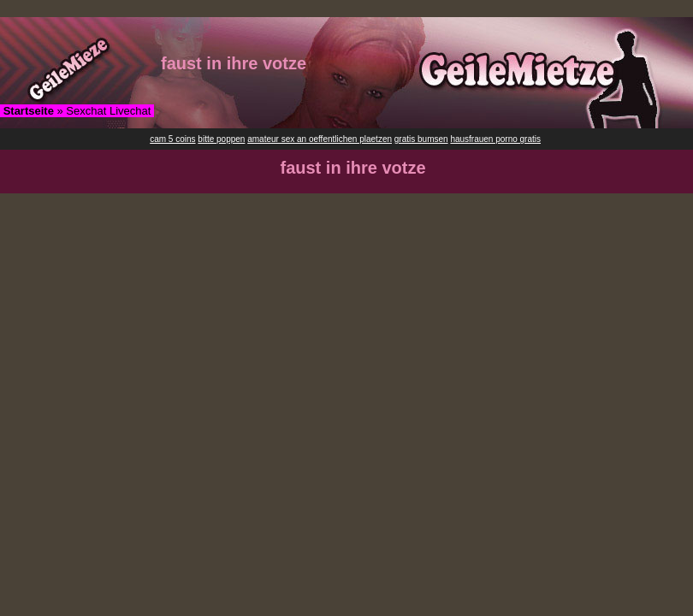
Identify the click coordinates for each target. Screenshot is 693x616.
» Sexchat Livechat (77, 111)
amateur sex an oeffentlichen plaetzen (320, 139)
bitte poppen (221, 139)
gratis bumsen (421, 139)
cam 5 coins (172, 139)
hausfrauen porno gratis (495, 139)
